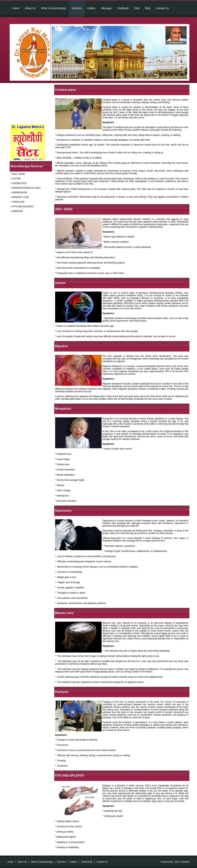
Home (16, 8)
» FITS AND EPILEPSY (22, 207)
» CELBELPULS (19, 183)
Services (77, 8)
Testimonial (87, 862)
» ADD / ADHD (18, 174)
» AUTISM (16, 179)
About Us (30, 8)
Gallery (92, 8)
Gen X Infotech (182, 862)
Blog (148, 8)
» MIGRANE (17, 211)
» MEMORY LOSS (20, 197)
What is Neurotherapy (54, 8)
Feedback (123, 8)
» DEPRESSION (19, 193)
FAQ (137, 8)
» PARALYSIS (18, 202)
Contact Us (162, 8)
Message (106, 8)
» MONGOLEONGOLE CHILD (26, 188)
